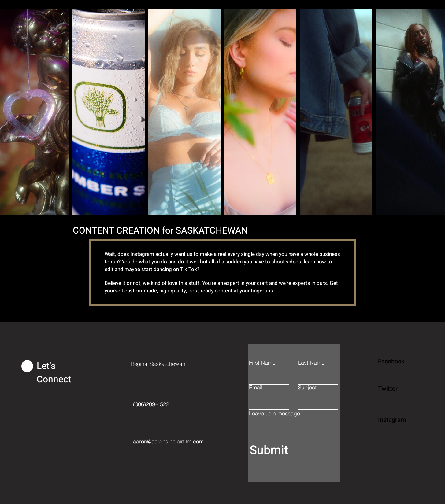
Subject (307, 388)
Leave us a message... (277, 414)
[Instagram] (400, 420)
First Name (262, 363)
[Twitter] (400, 388)
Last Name (311, 363)
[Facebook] (400, 361)
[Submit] (292, 451)
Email (256, 388)
